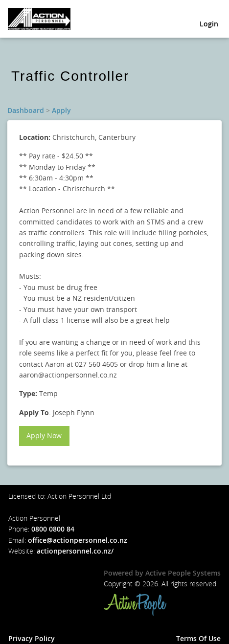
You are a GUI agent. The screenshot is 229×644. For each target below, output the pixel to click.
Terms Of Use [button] (198, 638)
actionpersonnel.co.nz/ (75, 551)
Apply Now (44, 435)
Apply (61, 110)
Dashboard (26, 110)
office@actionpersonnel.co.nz (78, 540)
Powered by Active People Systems (162, 573)
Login (209, 24)
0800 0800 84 (53, 529)
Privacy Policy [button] (32, 638)
